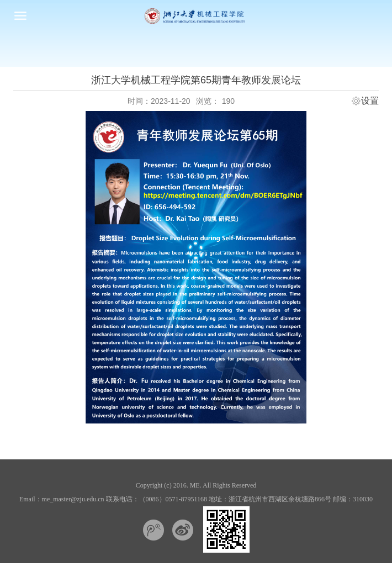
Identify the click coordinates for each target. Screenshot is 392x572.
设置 (370, 101)
